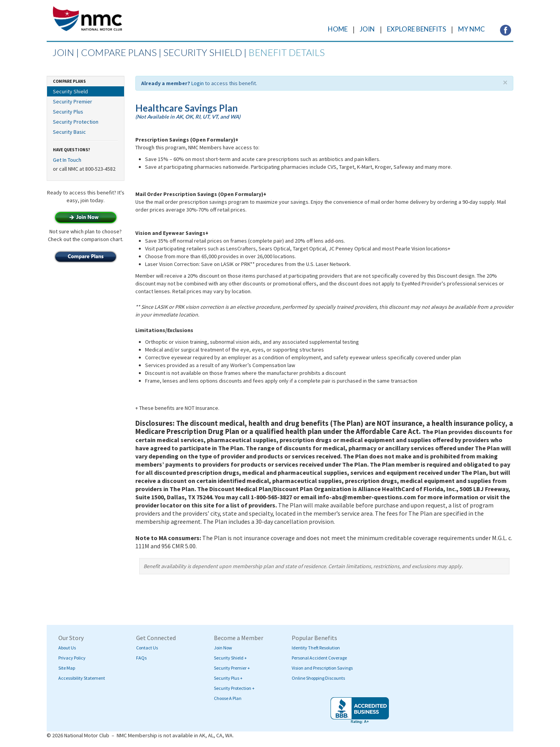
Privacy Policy (72, 658)
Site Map (67, 668)
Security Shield (70, 91)
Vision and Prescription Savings (322, 668)
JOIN (367, 29)
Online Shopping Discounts (318, 678)
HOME (338, 29)
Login (198, 83)
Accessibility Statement (82, 678)
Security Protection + (234, 688)
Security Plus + (228, 678)
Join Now (223, 648)
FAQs (141, 658)
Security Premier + (232, 668)
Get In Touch (67, 160)
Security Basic (69, 132)
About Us (67, 648)
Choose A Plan (228, 698)
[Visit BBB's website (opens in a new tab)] (360, 710)
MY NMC (472, 29)
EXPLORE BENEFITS (416, 29)
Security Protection (76, 122)
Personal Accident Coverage (319, 658)
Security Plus (68, 112)
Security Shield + (230, 658)
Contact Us (147, 648)
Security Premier (73, 101)
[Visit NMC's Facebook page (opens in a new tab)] (506, 30)
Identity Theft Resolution (316, 648)
